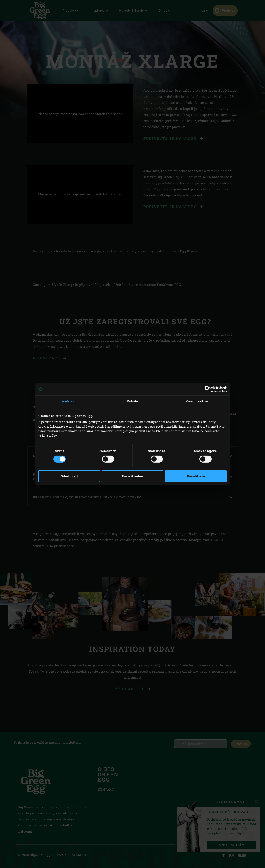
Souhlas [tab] (68, 401)
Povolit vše (196, 476)
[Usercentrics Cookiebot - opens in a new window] (208, 389)
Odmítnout (69, 476)
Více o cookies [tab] (197, 401)
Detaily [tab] (132, 401)
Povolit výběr (132, 476)
